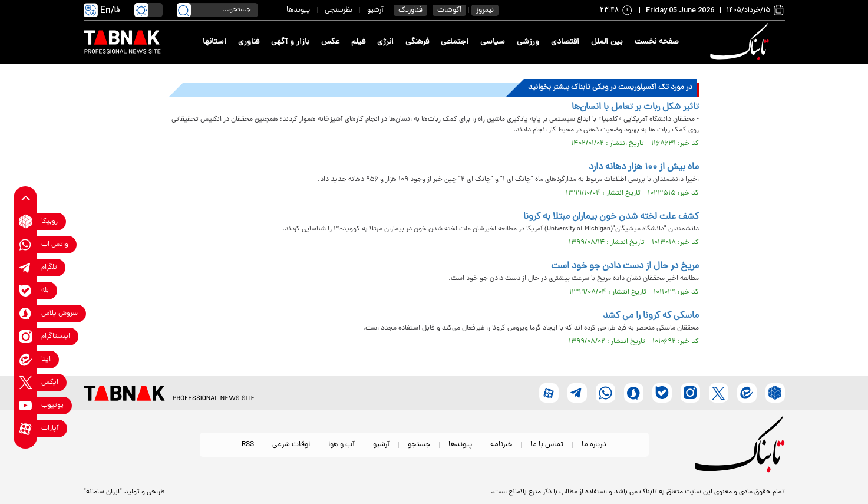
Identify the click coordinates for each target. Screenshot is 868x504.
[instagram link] (26, 336)
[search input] (217, 10)
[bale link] (26, 290)
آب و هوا (341, 445)
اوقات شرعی (291, 445)
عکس (330, 42)
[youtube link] (26, 405)
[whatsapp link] (26, 244)
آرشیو (375, 10)
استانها (214, 42)
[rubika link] (26, 221)
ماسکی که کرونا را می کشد (651, 316)
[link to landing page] (742, 42)
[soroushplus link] (26, 313)
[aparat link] (26, 428)
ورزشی (528, 42)
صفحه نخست (657, 42)
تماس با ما (547, 445)
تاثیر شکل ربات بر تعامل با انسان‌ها (635, 107)
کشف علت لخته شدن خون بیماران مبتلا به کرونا (611, 217)
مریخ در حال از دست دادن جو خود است (625, 266)
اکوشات (449, 10)
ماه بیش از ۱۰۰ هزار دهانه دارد (644, 167)
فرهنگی (417, 42)
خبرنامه (501, 445)
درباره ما (594, 445)
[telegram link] (26, 267)
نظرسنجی (339, 10)
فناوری (249, 42)
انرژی (385, 42)
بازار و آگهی (290, 42)
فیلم (358, 42)
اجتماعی (455, 42)
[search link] (184, 10)
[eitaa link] (26, 359)
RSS (248, 445)
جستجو (419, 445)
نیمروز (485, 10)
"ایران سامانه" (103, 492)
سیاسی (493, 42)
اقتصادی (565, 42)
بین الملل (607, 42)
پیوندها (298, 10)
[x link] (26, 382)
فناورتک (410, 10)
